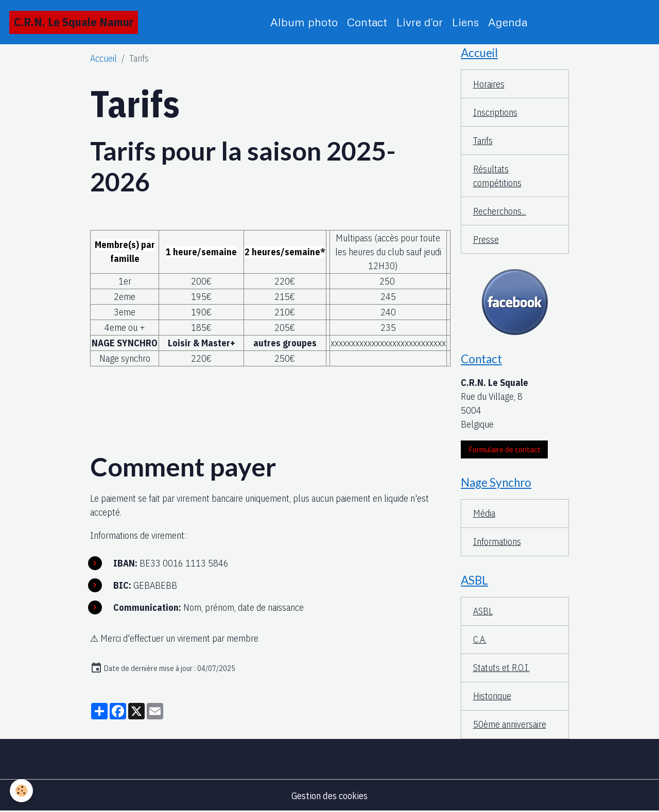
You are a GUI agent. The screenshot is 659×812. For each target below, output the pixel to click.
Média (484, 513)
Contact (367, 22)
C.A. (480, 639)
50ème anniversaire (510, 724)
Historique (492, 696)
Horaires (489, 84)
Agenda (508, 22)
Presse (486, 240)
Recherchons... (500, 211)
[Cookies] (22, 791)
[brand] (74, 22)
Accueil (103, 58)
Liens (465, 22)
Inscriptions (495, 112)
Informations (497, 542)
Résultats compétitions (497, 176)
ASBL (483, 611)
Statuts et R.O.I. (501, 668)
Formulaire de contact (505, 449)
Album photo (304, 22)
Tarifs (483, 141)
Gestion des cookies (329, 796)
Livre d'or (420, 22)
